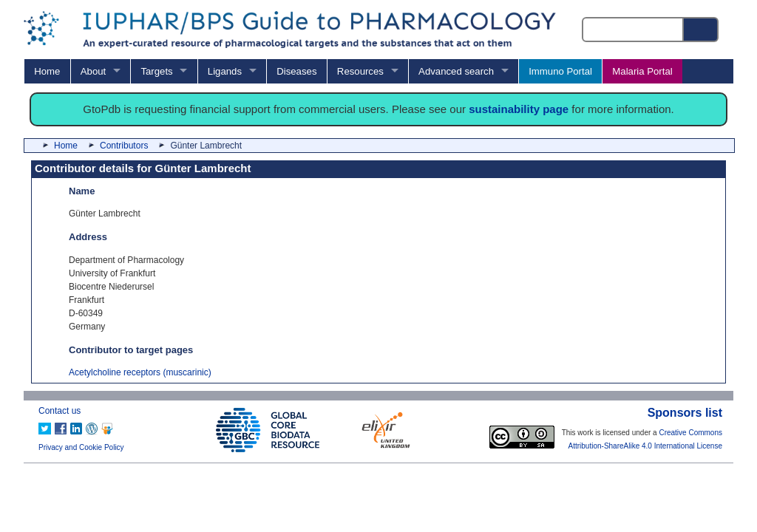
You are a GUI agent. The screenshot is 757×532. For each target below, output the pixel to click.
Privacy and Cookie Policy (81, 447)
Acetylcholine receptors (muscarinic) (140, 372)
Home (47, 71)
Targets (156, 71)
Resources (360, 71)
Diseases (296, 71)
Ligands (225, 71)
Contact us (60, 411)
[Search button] (702, 30)
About (93, 71)
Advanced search (456, 71)
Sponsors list (685, 413)
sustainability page (519, 109)
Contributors (124, 146)
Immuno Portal (560, 71)
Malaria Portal (642, 71)
